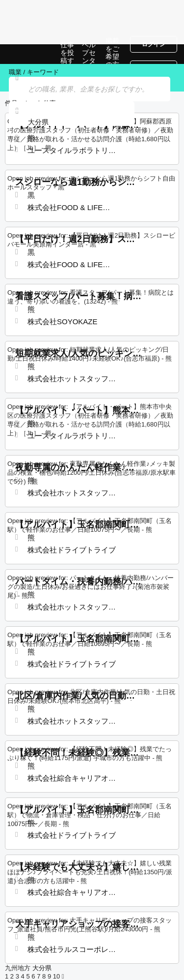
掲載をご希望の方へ (112, 57)
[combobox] (72, 122)
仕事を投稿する (67, 57)
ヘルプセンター (89, 57)
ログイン (154, 44)
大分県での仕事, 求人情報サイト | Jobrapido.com (32, 54)
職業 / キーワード (34, 72)
